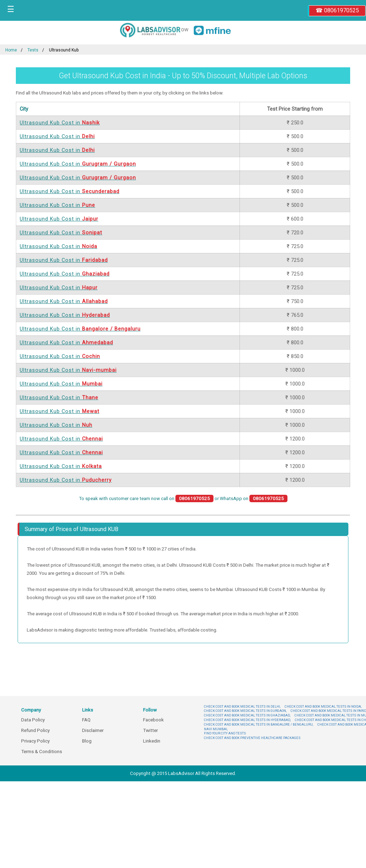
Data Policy (33, 720)
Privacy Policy (35, 741)
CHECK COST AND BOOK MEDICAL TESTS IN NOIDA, (323, 706)
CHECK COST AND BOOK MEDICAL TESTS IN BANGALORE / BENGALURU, (259, 724)
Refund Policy (35, 730)
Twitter (150, 730)
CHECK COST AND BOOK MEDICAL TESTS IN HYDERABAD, (247, 720)
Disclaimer (93, 730)
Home (11, 50)
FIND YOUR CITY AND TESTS (225, 733)
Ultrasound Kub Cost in (60, 123)
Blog (87, 741)
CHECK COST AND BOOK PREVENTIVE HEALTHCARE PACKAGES (252, 738)
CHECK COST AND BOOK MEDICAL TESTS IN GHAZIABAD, (247, 715)
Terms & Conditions (42, 752)
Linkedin (152, 741)
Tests (33, 50)
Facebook (153, 720)
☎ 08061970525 (337, 10)
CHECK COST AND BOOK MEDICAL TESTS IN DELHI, (242, 706)
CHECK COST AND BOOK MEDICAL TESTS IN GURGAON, (245, 711)
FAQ (86, 720)
